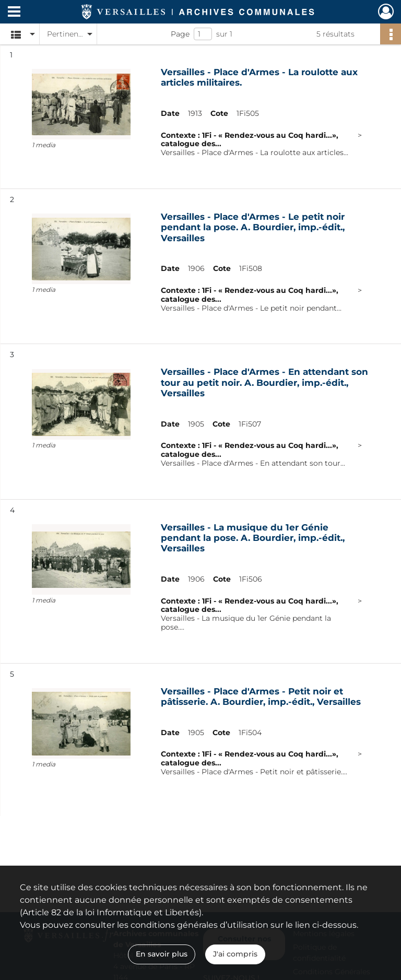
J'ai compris (235, 954)
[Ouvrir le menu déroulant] (14, 13)
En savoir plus (162, 954)
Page (180, 34)
